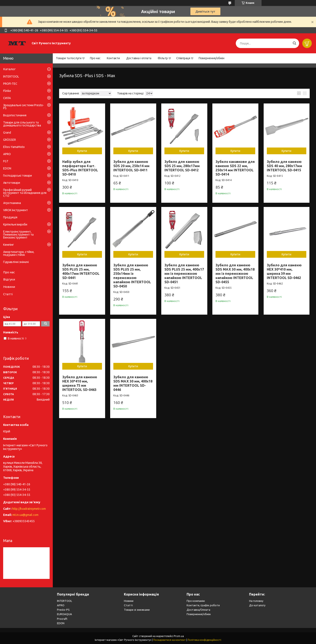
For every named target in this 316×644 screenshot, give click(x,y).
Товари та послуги (69, 58)
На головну (256, 601)
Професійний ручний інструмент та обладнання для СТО (25, 193)
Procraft (62, 619)
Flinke (7, 91)
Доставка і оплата (139, 58)
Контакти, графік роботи (203, 605)
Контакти (113, 58)
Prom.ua (179, 636)
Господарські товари (18, 176)
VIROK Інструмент (16, 210)
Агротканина (12, 203)
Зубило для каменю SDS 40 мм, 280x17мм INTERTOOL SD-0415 (284, 166)
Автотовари (12, 183)
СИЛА (7, 98)
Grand (7, 133)
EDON (7, 168)
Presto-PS (63, 610)
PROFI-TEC (10, 84)
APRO (7, 154)
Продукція (10, 217)
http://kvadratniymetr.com (29, 509)
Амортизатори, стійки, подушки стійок (19, 253)
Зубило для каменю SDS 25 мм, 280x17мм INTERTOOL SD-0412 (182, 166)
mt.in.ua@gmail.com (25, 515)
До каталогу (257, 605)
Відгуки (9, 279)
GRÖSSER (9, 140)
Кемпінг (9, 245)
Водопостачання (15, 115)
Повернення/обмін (212, 58)
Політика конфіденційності (204, 640)
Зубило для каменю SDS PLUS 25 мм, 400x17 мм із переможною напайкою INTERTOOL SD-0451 (184, 274)
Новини (9, 287)
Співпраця (183, 58)
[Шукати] (294, 43)
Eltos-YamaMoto (14, 147)
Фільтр (163, 58)
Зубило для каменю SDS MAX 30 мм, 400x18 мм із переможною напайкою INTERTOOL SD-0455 (235, 274)
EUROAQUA (64, 614)
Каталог (9, 69)
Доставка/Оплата (198, 610)
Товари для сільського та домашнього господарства (22, 124)
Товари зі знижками (137, 610)
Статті (8, 294)
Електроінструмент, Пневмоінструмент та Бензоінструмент (18, 235)
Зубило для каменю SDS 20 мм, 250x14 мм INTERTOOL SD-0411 (131, 166)
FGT (6, 161)
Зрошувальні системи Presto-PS (24, 107)
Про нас (95, 58)
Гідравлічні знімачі (16, 262)
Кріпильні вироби (15, 224)
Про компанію (196, 601)
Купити (82, 151)
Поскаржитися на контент (170, 640)
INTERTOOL (11, 76)
